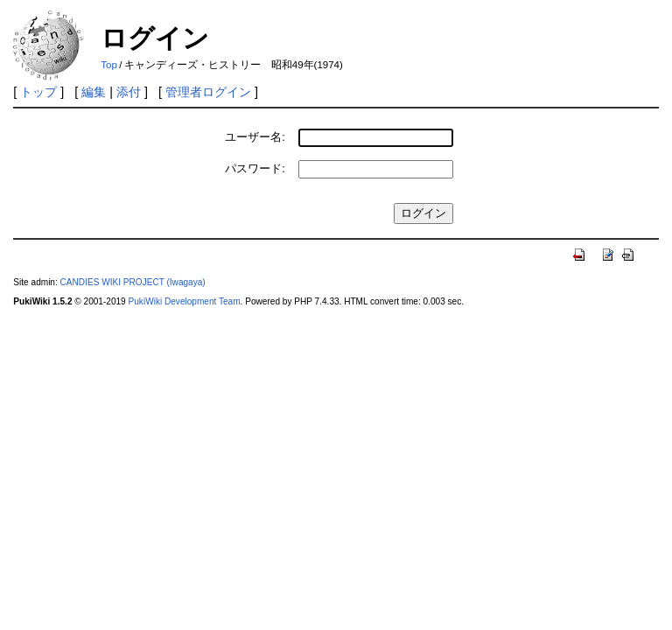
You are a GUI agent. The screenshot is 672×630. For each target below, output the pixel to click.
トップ (38, 92)
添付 (129, 92)
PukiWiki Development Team (185, 301)
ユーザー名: (255, 137)
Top (109, 65)
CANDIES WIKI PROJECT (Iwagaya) (133, 282)
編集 (94, 92)
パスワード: (255, 168)
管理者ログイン (208, 92)
